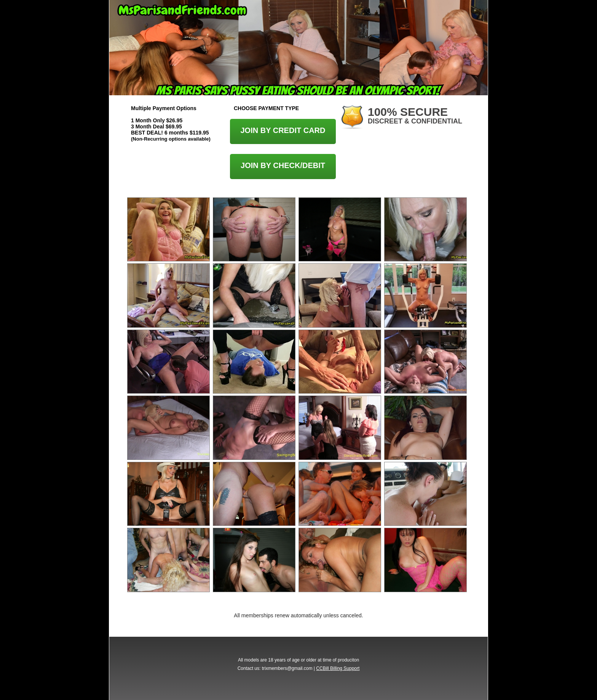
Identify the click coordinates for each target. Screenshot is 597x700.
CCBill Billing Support (338, 668)
